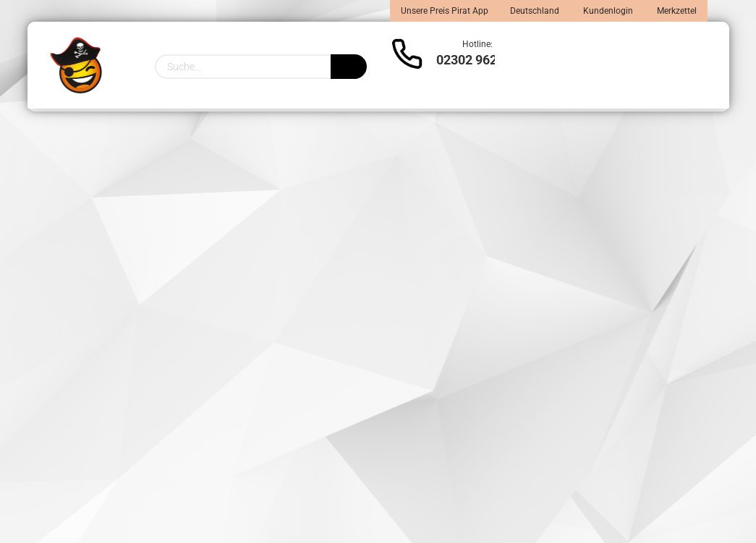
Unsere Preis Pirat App (445, 11)
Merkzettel (676, 11)
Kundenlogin (607, 11)
